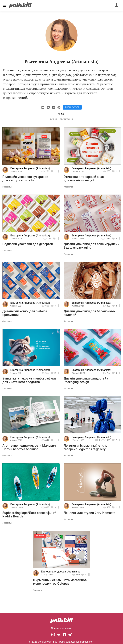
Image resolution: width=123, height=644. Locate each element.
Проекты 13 (66, 119)
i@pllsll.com (87, 642)
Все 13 (54, 119)
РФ (63, 114)
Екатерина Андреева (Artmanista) (30, 168)
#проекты (7, 187)
